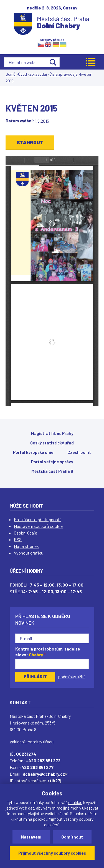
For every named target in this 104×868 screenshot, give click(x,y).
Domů (11, 74)
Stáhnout (30, 142)
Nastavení (31, 837)
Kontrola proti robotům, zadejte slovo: (48, 652)
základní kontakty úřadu (32, 742)
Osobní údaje (26, 533)
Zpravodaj (38, 74)
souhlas (75, 802)
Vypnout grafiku (29, 553)
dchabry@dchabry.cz (45, 774)
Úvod (22, 74)
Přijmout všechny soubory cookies (52, 853)
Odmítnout (72, 837)
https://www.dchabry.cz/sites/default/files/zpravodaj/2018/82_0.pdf (52, 281)
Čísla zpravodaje (64, 74)
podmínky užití (71, 677)
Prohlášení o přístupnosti (37, 519)
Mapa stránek (26, 546)
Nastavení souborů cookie (38, 526)
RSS (18, 539)
